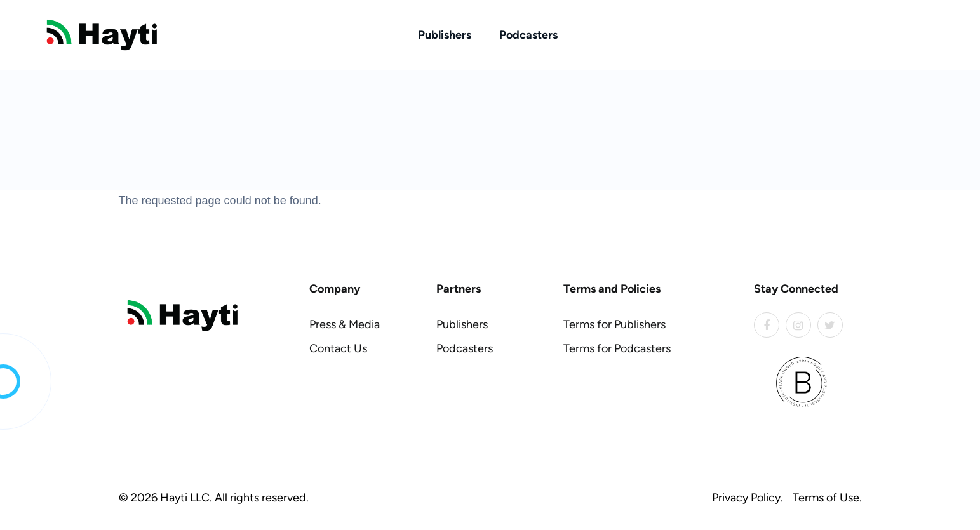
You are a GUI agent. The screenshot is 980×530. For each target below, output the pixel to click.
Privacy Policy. (748, 498)
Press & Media (345, 324)
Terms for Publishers (614, 324)
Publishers (445, 35)
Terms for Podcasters (617, 348)
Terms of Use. (827, 498)
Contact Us (338, 348)
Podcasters (528, 35)
